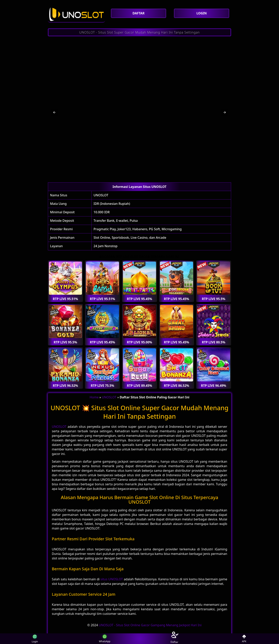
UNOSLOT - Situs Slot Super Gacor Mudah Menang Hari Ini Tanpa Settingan (139, 32)
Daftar (174, 639)
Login (33, 639)
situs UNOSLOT (112, 579)
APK (244, 639)
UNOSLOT (101, 195)
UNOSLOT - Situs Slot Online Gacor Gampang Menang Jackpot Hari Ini (150, 625)
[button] (54, 112)
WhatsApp (105, 639)
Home (94, 397)
